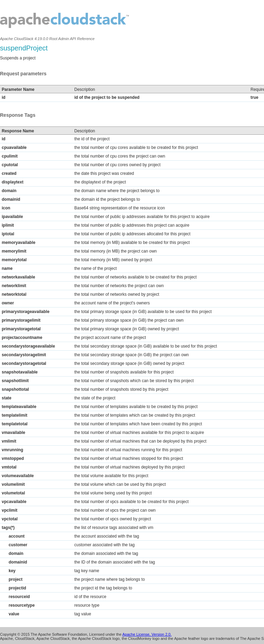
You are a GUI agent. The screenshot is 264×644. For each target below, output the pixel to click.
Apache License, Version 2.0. (147, 634)
